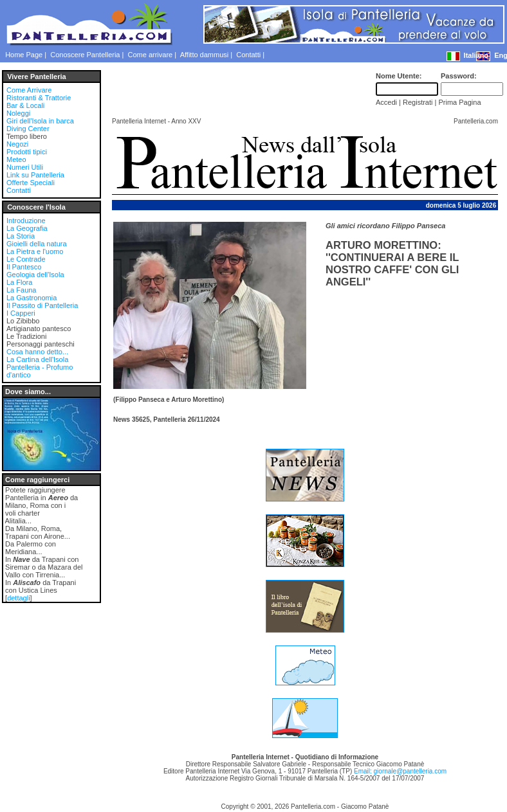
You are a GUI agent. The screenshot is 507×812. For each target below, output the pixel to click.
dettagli (18, 598)
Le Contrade (26, 259)
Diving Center (28, 129)
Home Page (24, 55)
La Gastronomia (32, 298)
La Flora (19, 282)
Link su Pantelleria (35, 175)
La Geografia (27, 228)
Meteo (16, 159)
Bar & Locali (25, 105)
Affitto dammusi (205, 55)
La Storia (21, 236)
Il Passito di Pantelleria (42, 305)
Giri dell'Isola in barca (40, 121)
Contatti (248, 55)
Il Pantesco (24, 267)
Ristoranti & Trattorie (39, 98)
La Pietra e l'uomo (35, 251)
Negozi (17, 144)
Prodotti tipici (27, 152)
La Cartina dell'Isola (37, 359)
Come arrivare (151, 55)
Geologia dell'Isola (35, 275)
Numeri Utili (25, 167)
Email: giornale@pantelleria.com (400, 771)
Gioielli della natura (37, 244)
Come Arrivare (29, 90)
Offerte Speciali (31, 183)
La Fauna (21, 290)
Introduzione (26, 221)
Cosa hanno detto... (37, 352)
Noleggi (18, 113)
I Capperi (21, 313)
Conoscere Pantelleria (85, 55)
